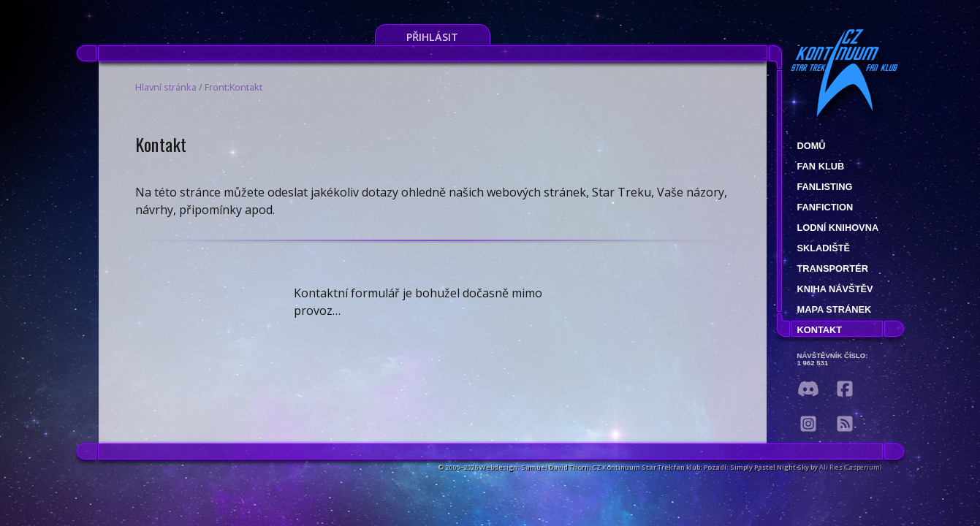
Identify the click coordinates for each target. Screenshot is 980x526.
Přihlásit (432, 37)
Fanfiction (825, 207)
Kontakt (820, 330)
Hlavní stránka (166, 87)
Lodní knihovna (838, 228)
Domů (812, 146)
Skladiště (824, 248)
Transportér (833, 268)
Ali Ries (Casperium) (850, 467)
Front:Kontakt (233, 87)
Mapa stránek (835, 309)
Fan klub (821, 166)
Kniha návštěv (835, 289)
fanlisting (825, 187)
